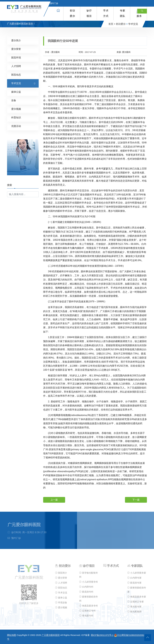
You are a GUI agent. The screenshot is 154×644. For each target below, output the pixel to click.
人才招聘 (16, 66)
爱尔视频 (16, 109)
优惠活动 (16, 126)
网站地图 (12, 635)
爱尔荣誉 (16, 49)
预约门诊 (52, 3)
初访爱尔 (72, 13)
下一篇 (136, 500)
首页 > (112, 24)
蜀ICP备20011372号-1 (102, 635)
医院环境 (16, 58)
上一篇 (54, 500)
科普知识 (16, 118)
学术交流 (133, 24)
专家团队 (123, 13)
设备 (14, 100)
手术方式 (106, 13)
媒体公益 (16, 92)
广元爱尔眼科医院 (51, 635)
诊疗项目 (89, 13)
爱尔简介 (16, 40)
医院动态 (16, 75)
